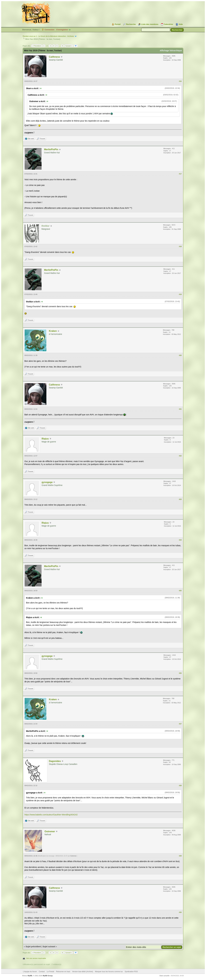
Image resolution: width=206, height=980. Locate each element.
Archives (71, 36)
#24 (180, 540)
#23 (180, 499)
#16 (180, 81)
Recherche (131, 24)
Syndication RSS (131, 972)
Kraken (53, 331)
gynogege (47, 482)
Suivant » (69, 46)
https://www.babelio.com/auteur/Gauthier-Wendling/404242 (51, 815)
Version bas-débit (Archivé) (82, 972)
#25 (180, 591)
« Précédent (37, 46)
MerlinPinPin (51, 149)
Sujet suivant (49, 947)
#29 (180, 856)
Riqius (45, 439)
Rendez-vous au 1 (30, 36)
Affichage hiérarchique (171, 51)
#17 (180, 174)
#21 (180, 409)
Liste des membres (150, 24)
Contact (42, 972)
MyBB (30, 976)
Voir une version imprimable (36, 958)
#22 (180, 456)
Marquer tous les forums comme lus (109, 972)
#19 (180, 294)
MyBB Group (48, 976)
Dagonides (55, 761)
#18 (180, 246)
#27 (180, 724)
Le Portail (50, 972)
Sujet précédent (33, 947)
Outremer (50, 831)
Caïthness (54, 57)
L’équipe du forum (30, 972)
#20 (180, 355)
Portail (118, 24)
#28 (180, 786)
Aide (181, 24)
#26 (180, 673)
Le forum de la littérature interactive (52, 36)
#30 (180, 912)
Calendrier (168, 24)
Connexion (49, 30)
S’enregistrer (62, 30)
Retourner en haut (63, 972)
